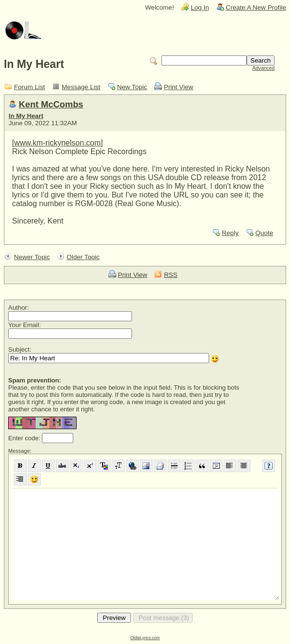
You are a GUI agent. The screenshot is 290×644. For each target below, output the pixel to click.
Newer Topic (32, 257)
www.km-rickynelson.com (57, 143)
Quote (264, 233)
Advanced (264, 68)
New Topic (132, 87)
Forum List (29, 87)
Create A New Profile (256, 7)
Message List (81, 87)
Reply (230, 233)
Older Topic (83, 257)
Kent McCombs (51, 104)
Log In (200, 7)
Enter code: (25, 438)
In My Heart (26, 116)
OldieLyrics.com (145, 638)
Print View (178, 87)
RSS (171, 275)
